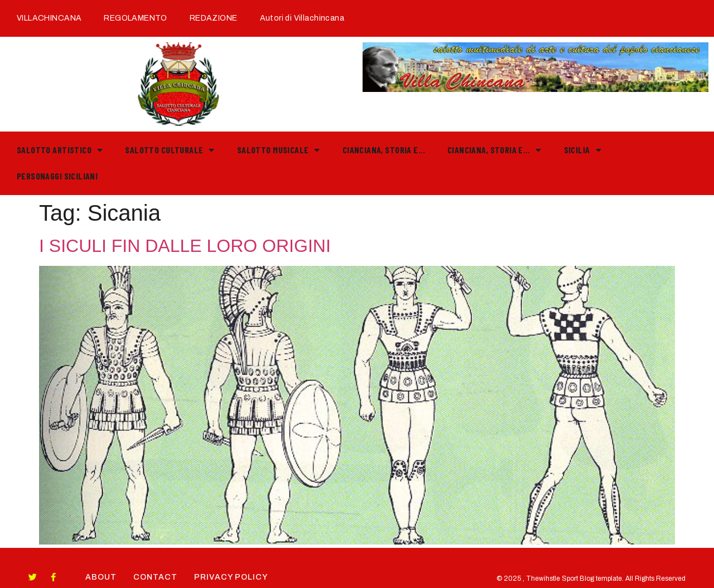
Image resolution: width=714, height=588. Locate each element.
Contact (155, 577)
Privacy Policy (231, 577)
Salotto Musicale (279, 150)
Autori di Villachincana (302, 18)
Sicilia (583, 150)
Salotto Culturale (170, 150)
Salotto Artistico (60, 150)
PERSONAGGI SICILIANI (57, 176)
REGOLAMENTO (136, 18)
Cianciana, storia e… (384, 150)
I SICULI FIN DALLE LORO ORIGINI (185, 246)
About (101, 577)
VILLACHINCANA (49, 18)
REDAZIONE (214, 18)
